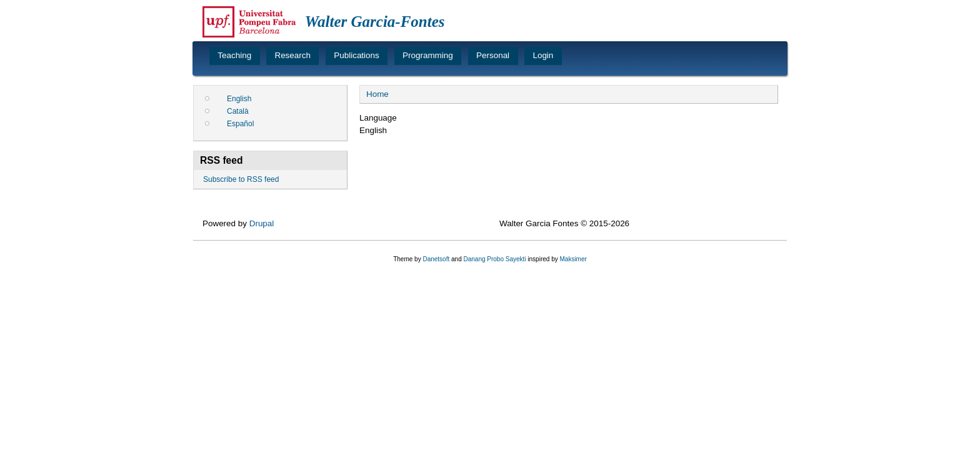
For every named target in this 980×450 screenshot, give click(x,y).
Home (377, 94)
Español (240, 124)
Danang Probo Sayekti (494, 259)
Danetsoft (436, 259)
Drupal (262, 223)
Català (238, 111)
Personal (493, 55)
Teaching (234, 55)
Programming (428, 55)
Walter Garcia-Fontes (375, 22)
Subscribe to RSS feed (241, 179)
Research (292, 55)
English (239, 99)
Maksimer (573, 259)
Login (543, 55)
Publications (356, 55)
